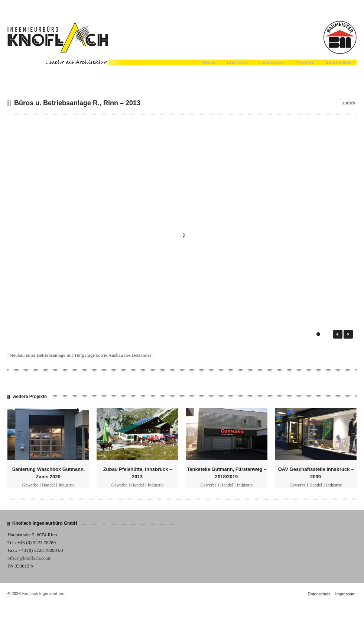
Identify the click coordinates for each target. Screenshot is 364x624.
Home (209, 63)
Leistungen (271, 63)
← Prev (338, 334)
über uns (237, 63)
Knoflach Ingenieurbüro (43, 594)
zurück (349, 103)
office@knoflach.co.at (29, 558)
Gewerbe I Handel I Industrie (48, 485)
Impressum (345, 594)
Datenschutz (319, 594)
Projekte (305, 63)
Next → (348, 334)
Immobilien (338, 63)
